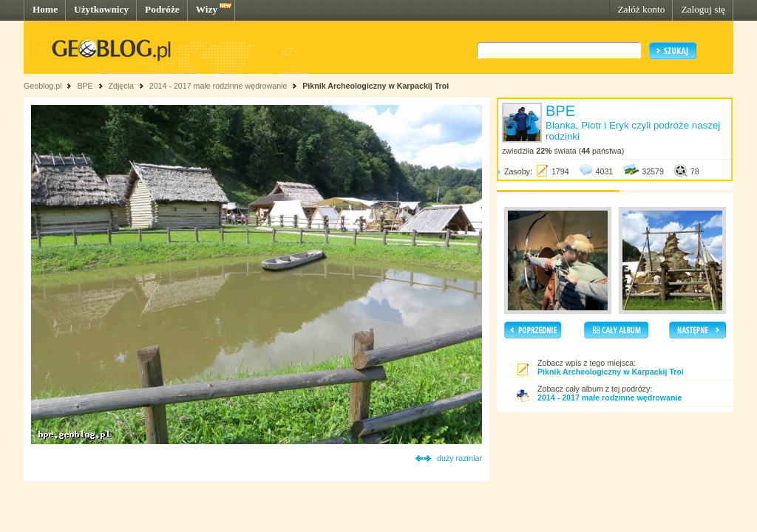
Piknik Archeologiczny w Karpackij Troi (376, 86)
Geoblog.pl (43, 86)
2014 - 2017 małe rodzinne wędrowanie (220, 86)
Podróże (162, 9)
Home (45, 9)
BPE (85, 86)
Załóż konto (641, 9)
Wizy (207, 9)
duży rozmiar (459, 458)
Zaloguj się (703, 9)
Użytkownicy (101, 9)
